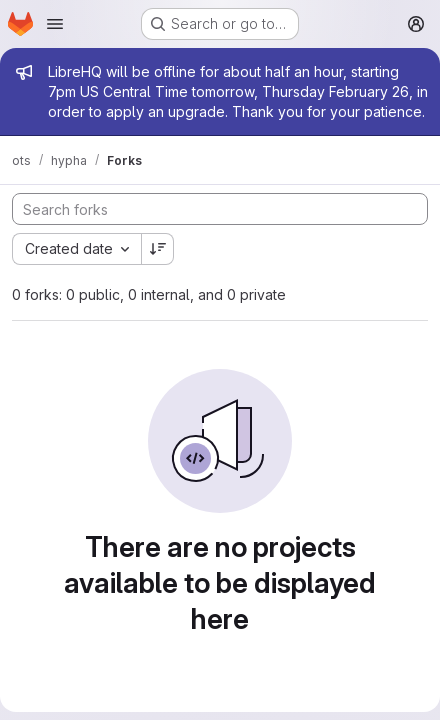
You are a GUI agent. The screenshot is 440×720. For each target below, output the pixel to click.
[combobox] (76, 249)
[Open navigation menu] (55, 24)
